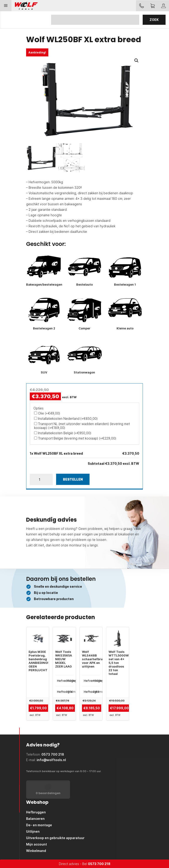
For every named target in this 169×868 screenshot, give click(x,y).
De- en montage (39, 825)
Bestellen (73, 479)
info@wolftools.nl (51, 760)
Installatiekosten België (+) (63, 433)
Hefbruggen (36, 812)
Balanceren (35, 819)
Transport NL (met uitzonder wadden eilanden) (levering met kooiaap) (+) (82, 426)
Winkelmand (36, 851)
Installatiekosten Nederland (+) (66, 419)
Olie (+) (47, 413)
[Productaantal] (41, 479)
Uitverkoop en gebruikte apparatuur (55, 838)
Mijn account (37, 844)
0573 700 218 (99, 864)
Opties (38, 408)
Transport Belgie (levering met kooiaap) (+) (75, 438)
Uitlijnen (33, 831)
